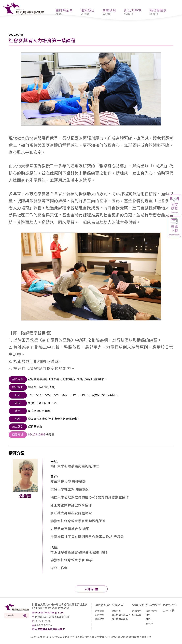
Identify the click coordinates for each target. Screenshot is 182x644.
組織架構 (99, 615)
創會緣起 (99, 611)
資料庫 (149, 623)
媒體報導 (137, 615)
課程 (148, 619)
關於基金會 (64, 10)
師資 (148, 615)
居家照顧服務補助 (121, 615)
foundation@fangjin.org (49, 613)
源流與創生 (152, 611)
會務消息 (109, 10)
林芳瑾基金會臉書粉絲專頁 (50, 629)
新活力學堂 (133, 10)
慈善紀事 (99, 619)
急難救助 (116, 611)
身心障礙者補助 (120, 619)
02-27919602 (37, 435)
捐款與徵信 (158, 10)
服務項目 (88, 10)
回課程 (91, 589)
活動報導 (137, 611)
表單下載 (169, 611)
